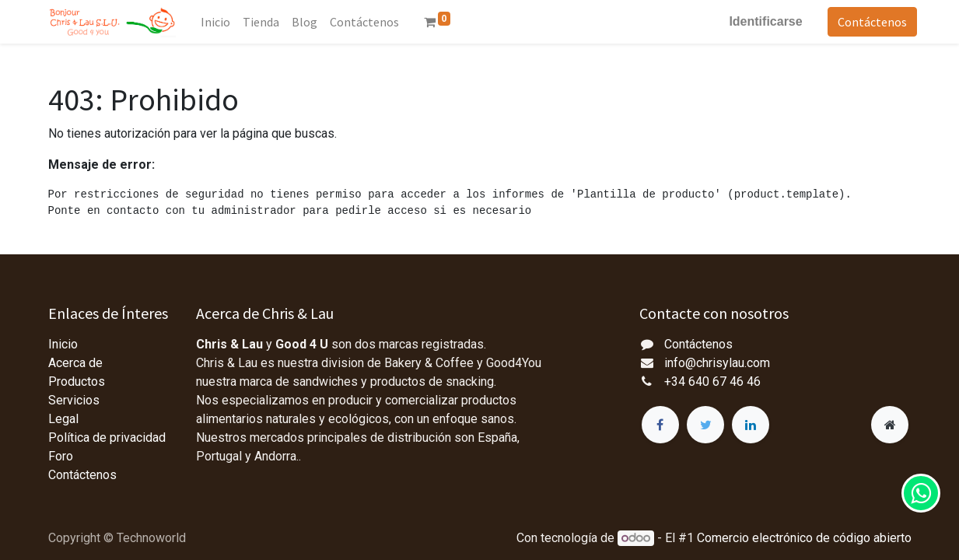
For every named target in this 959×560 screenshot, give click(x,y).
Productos (77, 381)
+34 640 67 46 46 (712, 381)
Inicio (63, 344)
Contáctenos (867, 22)
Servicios (74, 400)
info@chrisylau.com (717, 363)
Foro (61, 456)
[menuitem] (221, 22)
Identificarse (760, 21)
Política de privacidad (107, 437)
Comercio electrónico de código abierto (804, 538)
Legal (63, 419)
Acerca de (75, 363)
